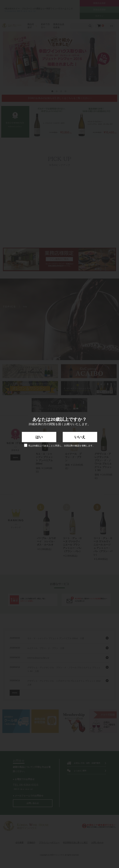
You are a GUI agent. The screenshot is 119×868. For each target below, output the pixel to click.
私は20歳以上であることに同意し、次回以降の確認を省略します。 (59, 445)
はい (39, 437)
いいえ (80, 437)
